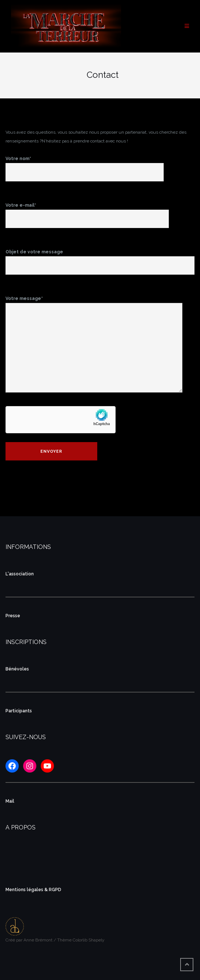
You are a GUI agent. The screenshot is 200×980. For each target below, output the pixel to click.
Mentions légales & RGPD (33, 890)
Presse (13, 616)
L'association (20, 574)
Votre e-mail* (87, 212)
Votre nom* (85, 166)
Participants (19, 711)
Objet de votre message (100, 259)
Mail (10, 801)
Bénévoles (17, 669)
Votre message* (94, 345)
